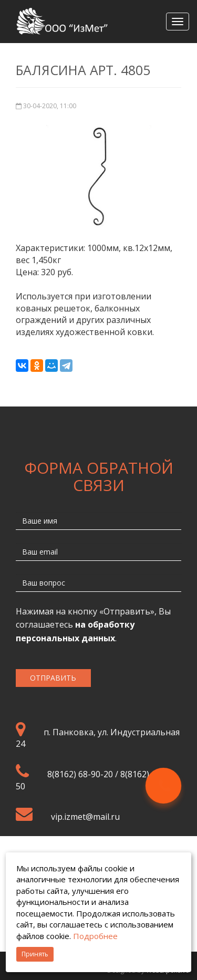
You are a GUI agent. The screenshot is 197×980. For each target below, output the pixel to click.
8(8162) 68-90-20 (80, 774)
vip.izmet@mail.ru (85, 817)
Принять (35, 954)
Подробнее (95, 936)
